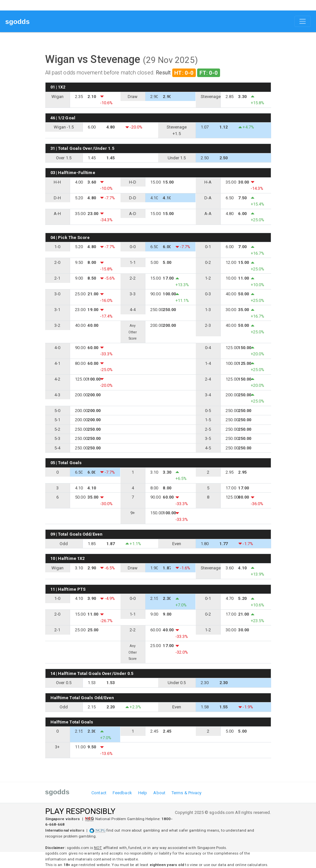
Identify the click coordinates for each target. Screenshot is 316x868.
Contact (99, 793)
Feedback (122, 793)
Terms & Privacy (187, 793)
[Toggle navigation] (303, 21)
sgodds (18, 21)
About (159, 793)
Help (143, 793)
